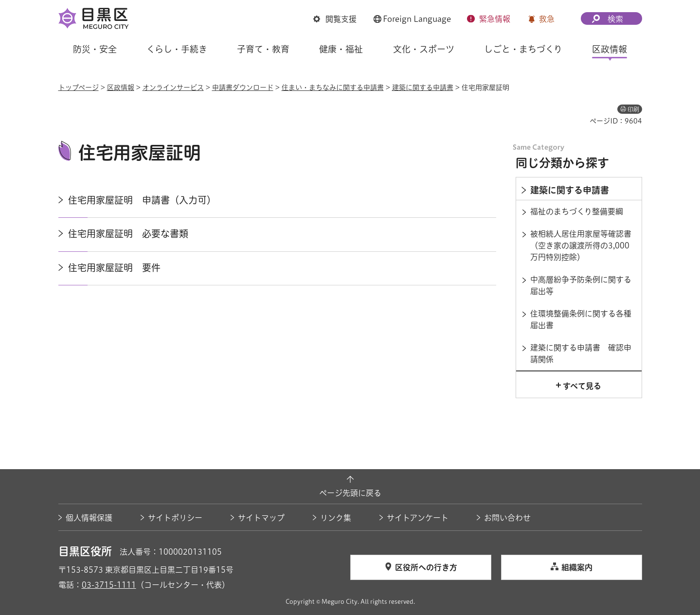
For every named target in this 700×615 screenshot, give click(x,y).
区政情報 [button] (610, 49)
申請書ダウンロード (243, 88)
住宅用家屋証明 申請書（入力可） (142, 200)
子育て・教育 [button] (263, 49)
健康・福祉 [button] (341, 49)
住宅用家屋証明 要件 (114, 268)
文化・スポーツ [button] (424, 49)
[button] (335, 19)
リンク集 (336, 518)
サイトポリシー (175, 518)
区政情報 (121, 88)
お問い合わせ (507, 518)
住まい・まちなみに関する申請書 (333, 88)
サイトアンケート (418, 518)
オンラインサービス (173, 88)
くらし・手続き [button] (177, 49)
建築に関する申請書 (423, 88)
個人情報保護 (89, 518)
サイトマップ (261, 518)
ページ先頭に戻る (350, 493)
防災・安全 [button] (95, 49)
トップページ (79, 88)
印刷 (633, 109)
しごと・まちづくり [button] (523, 49)
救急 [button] (547, 19)
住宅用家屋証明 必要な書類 (128, 234)
